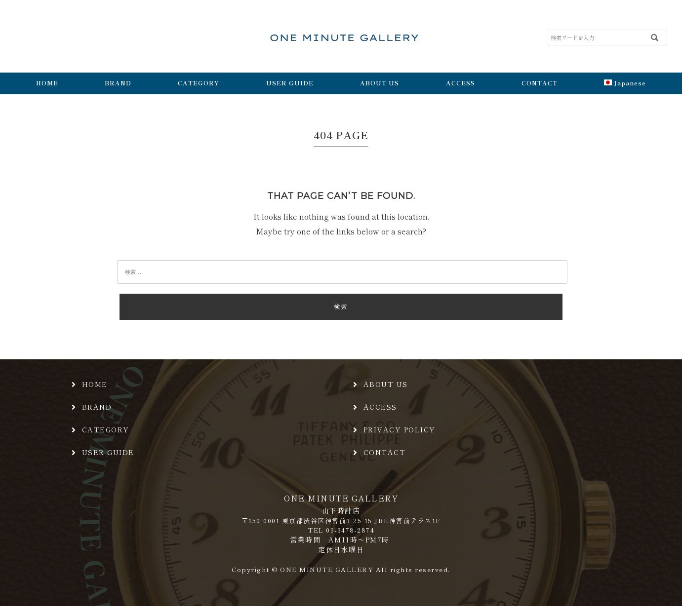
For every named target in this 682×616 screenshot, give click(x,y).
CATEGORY (199, 83)
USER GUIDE (290, 83)
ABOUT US (380, 83)
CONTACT (540, 83)
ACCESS (461, 83)
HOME (47, 83)
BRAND (118, 83)
